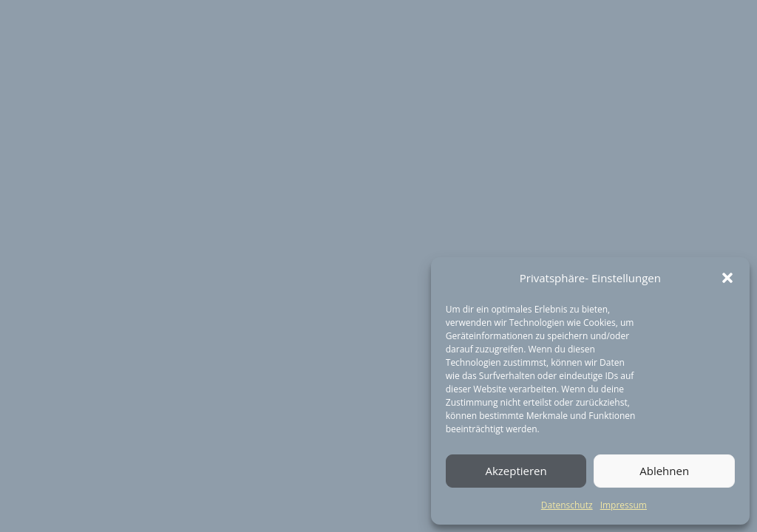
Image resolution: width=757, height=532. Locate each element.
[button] (727, 278)
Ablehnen (664, 471)
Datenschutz (567, 505)
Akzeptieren (516, 471)
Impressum (624, 505)
